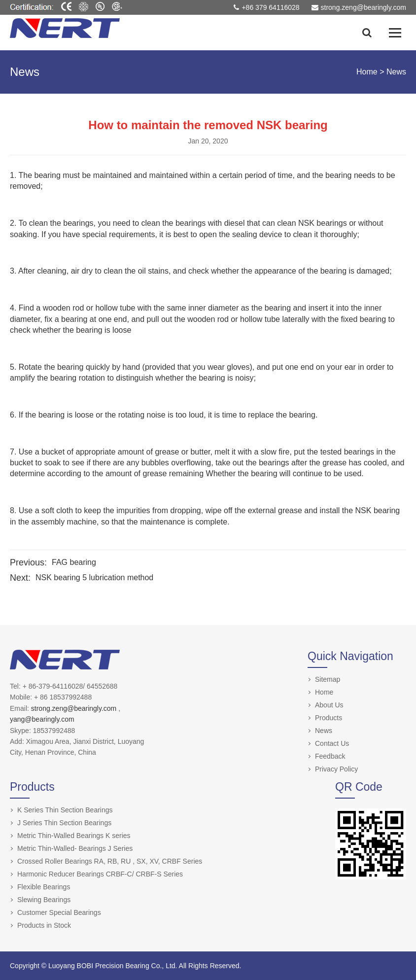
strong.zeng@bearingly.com (75, 708)
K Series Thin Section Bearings (65, 810)
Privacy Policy (336, 769)
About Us (329, 705)
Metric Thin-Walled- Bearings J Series (75, 848)
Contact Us (332, 743)
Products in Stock (44, 925)
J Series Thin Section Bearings (64, 823)
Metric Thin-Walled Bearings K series (74, 836)
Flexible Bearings (44, 887)
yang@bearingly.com (42, 719)
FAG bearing (74, 562)
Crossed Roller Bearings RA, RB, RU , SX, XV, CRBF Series (110, 861)
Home (367, 72)
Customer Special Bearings (59, 912)
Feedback (330, 756)
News (396, 72)
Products (329, 718)
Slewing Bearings (44, 900)
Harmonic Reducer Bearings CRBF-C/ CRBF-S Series (100, 874)
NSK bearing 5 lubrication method (94, 577)
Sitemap (328, 679)
